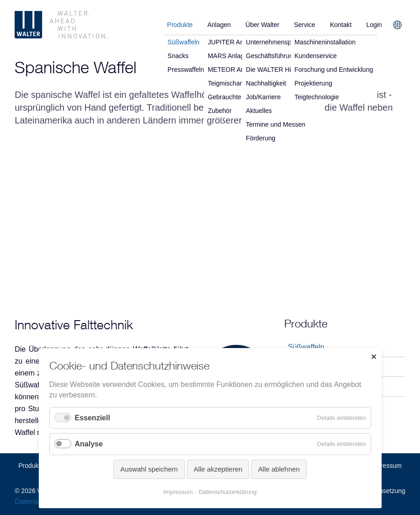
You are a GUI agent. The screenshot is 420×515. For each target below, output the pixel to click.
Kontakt (341, 25)
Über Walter (262, 25)
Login (374, 25)
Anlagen (219, 25)
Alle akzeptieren (218, 469)
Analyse (89, 444)
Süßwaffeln (306, 347)
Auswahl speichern (149, 469)
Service (305, 25)
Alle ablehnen (279, 469)
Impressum (386, 466)
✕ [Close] (374, 357)
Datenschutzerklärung (228, 492)
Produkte (180, 25)
